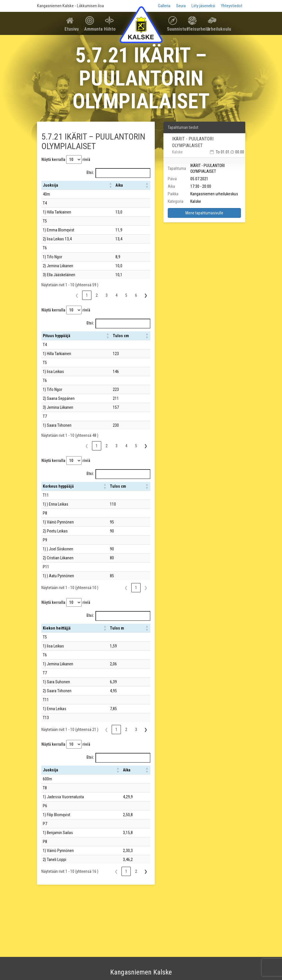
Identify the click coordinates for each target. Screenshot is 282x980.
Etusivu (72, 29)
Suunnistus (175, 29)
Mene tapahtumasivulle (204, 213)
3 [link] (107, 295)
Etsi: (90, 172)
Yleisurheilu (195, 29)
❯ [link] (146, 295)
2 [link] (97, 295)
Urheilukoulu (214, 29)
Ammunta (92, 29)
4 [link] (116, 295)
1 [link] (87, 295)
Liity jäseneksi (203, 6)
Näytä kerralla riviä (66, 159)
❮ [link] (77, 295)
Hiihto (110, 29)
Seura (181, 6)
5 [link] (126, 295)
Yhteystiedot (232, 6)
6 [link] (136, 295)
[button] (110, 185)
